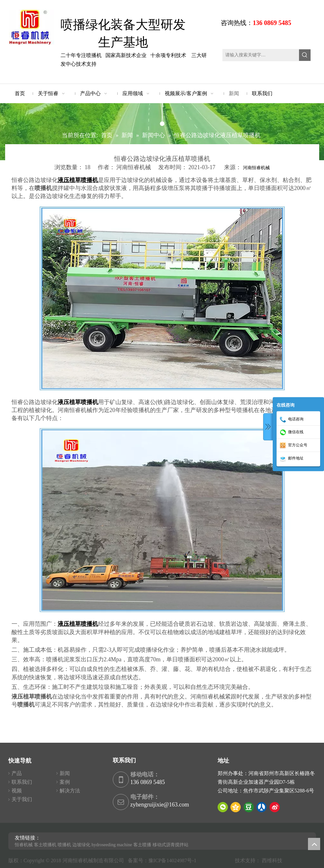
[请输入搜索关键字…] (261, 55)
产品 (17, 773)
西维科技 (272, 860)
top (314, 844)
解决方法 (70, 791)
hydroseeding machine (112, 845)
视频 (17, 791)
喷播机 (64, 845)
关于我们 (22, 799)
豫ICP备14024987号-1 (174, 860)
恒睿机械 (24, 845)
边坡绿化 (81, 845)
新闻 (65, 773)
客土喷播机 (45, 845)
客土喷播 (142, 845)
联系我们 (22, 782)
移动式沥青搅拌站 (170, 845)
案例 (65, 782)
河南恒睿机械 (256, 168)
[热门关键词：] (305, 55)
